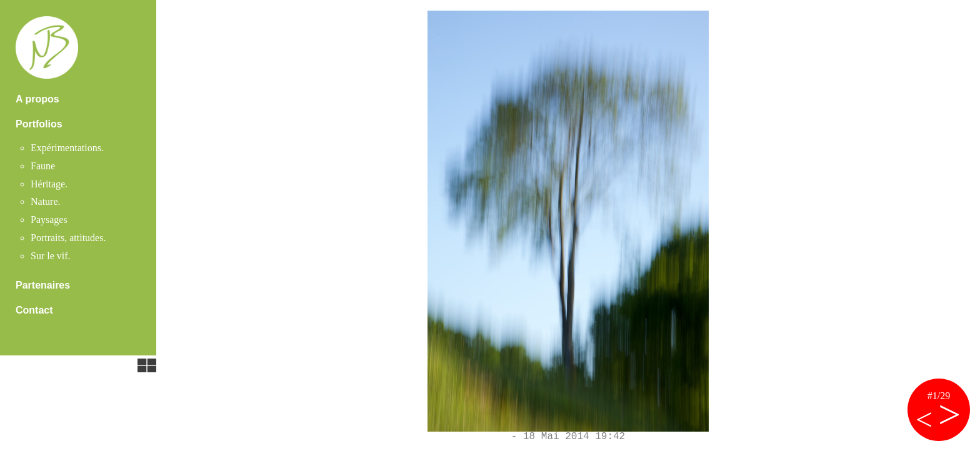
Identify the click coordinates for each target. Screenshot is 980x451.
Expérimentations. (67, 148)
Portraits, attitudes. (68, 238)
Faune (43, 166)
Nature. (46, 201)
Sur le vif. (51, 256)
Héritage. (49, 184)
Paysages (49, 220)
